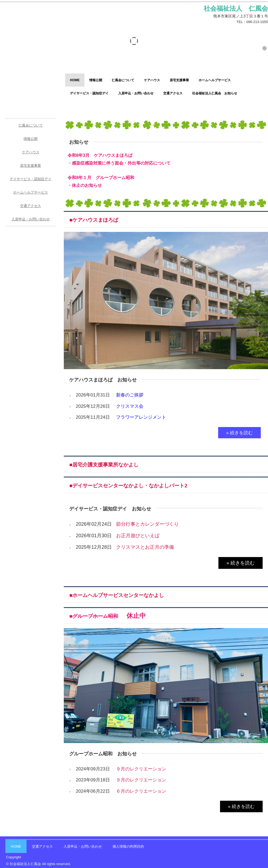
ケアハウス (152, 80)
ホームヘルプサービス (215, 80)
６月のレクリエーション (141, 791)
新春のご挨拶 (130, 395)
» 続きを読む (239, 433)
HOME (75, 80)
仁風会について (123, 80)
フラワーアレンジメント (141, 417)
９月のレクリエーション (141, 769)
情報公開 (96, 80)
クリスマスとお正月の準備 (145, 547)
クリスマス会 (130, 406)
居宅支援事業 (179, 80)
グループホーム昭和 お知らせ (103, 754)
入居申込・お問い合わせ (136, 93)
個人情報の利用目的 (128, 846)
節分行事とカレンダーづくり (147, 524)
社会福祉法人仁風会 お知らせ (215, 93)
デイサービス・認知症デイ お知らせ (110, 509)
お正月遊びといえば (138, 536)
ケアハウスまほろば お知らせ (103, 380)
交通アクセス (173, 93)
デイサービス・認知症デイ (89, 93)
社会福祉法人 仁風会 (30, 18)
